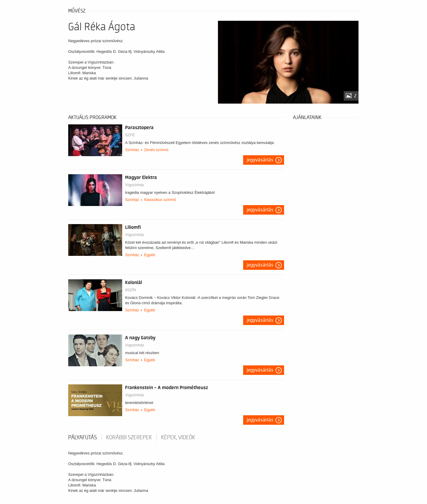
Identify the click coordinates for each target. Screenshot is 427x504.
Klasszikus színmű (160, 200)
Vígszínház (135, 185)
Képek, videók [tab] (178, 438)
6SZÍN (131, 290)
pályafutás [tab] (83, 438)
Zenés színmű (156, 150)
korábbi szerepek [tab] (129, 438)
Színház (132, 150)
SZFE (130, 135)
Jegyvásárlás (260, 160)
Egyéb (150, 255)
